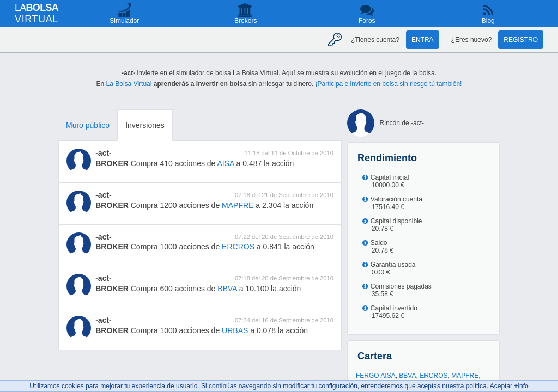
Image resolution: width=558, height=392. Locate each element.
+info (521, 386)
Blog (488, 21)
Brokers (245, 21)
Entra (423, 40)
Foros (367, 21)
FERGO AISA (376, 376)
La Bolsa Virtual (129, 84)
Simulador (124, 21)
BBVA (227, 289)
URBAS (235, 330)
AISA (226, 163)
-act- (104, 153)
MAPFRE (238, 205)
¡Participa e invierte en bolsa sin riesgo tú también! (389, 84)
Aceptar (501, 386)
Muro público (88, 125)
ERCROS (238, 247)
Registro (521, 40)
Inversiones (145, 125)
